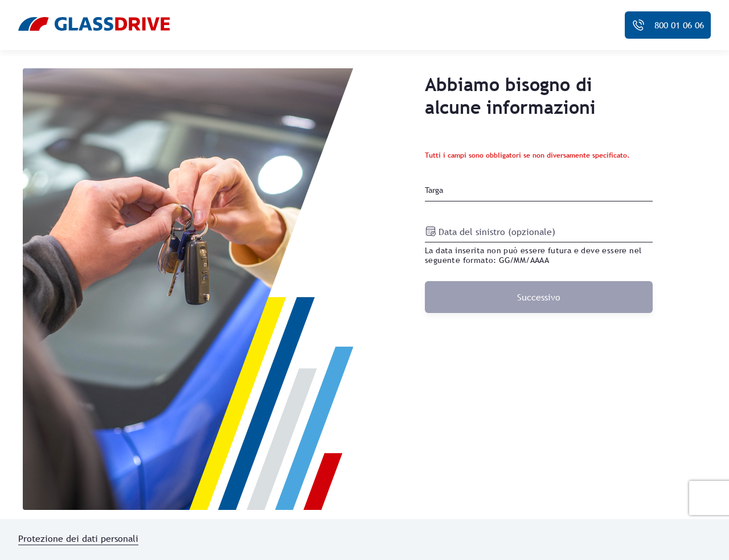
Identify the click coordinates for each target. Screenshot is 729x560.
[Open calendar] (432, 231)
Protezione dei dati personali (78, 538)
